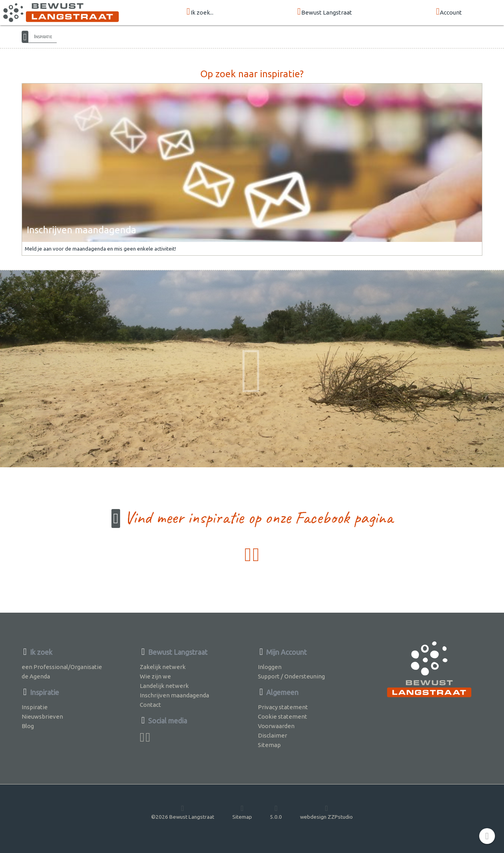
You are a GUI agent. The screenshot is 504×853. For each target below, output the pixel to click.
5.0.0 (276, 812)
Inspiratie (43, 36)
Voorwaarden (276, 726)
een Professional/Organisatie (62, 667)
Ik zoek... (200, 12)
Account (449, 12)
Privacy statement (283, 707)
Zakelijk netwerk (163, 667)
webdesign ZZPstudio (326, 812)
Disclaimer (272, 735)
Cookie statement (283, 716)
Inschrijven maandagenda (174, 695)
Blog (28, 726)
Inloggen (270, 667)
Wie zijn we (155, 676)
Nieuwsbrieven (42, 716)
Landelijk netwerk (164, 686)
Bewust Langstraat (325, 12)
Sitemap (269, 745)
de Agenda (36, 676)
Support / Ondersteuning (291, 676)
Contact (150, 705)
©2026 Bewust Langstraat (183, 812)
